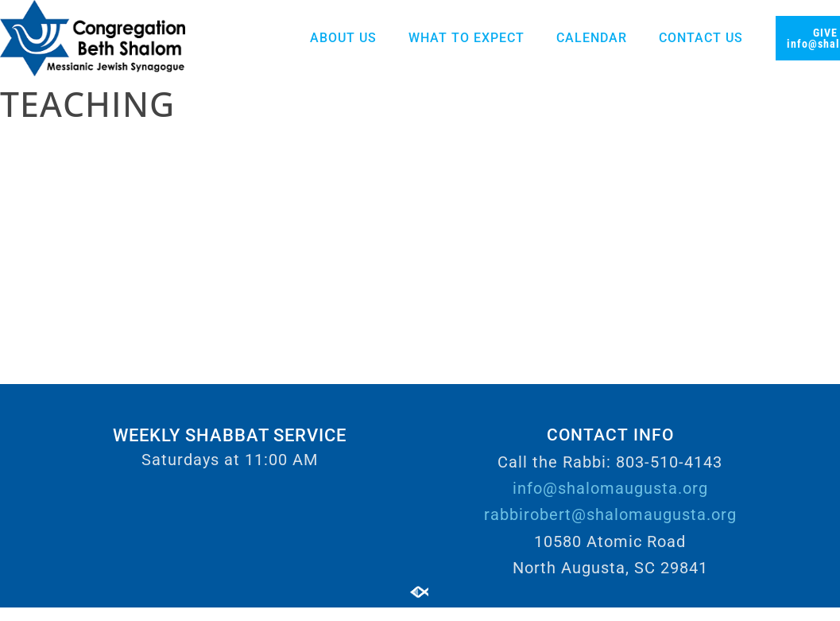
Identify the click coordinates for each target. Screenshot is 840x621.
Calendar (592, 38)
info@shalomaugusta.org (610, 488)
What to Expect (466, 38)
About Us (343, 38)
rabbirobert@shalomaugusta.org (610, 514)
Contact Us (701, 38)
